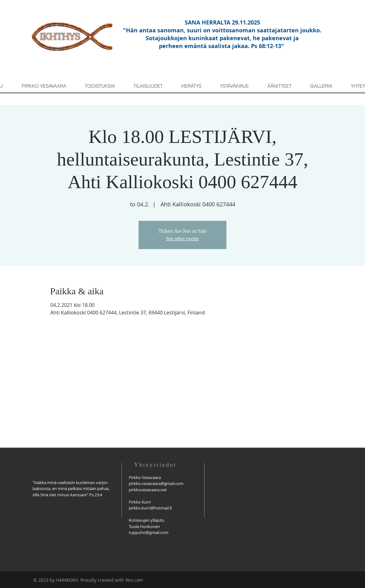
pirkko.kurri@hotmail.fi (150, 508)
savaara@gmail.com (165, 483)
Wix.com (134, 580)
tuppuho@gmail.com (149, 532)
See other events (183, 239)
